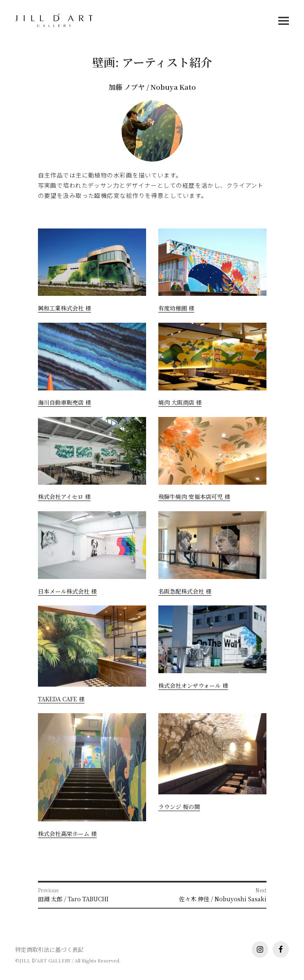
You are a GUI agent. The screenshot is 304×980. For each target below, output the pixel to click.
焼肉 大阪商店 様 (180, 402)
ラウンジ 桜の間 (179, 807)
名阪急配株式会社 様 (185, 591)
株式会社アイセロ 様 (64, 497)
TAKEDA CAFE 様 (61, 699)
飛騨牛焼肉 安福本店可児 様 (194, 497)
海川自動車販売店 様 (64, 402)
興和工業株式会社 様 (64, 308)
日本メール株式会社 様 (67, 591)
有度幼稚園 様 (176, 308)
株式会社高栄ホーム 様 (67, 834)
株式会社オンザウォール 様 (193, 685)
